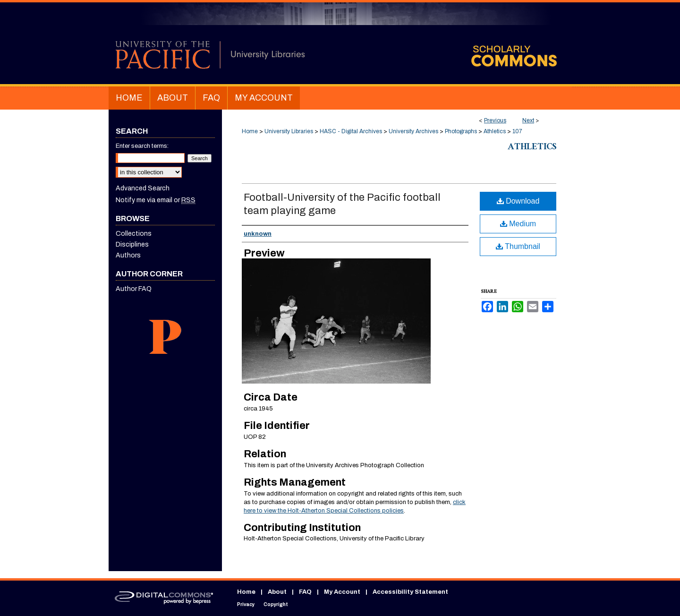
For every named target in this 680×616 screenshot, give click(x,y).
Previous (495, 120)
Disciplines (132, 244)
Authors (128, 255)
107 (517, 131)
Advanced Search (143, 188)
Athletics (495, 131)
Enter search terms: (142, 146)
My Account (342, 592)
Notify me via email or (156, 200)
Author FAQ (134, 289)
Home (250, 131)
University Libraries (289, 131)
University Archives (413, 131)
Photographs (461, 131)
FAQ (305, 592)
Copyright (276, 604)
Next (528, 120)
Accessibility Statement (410, 592)
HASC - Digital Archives (351, 131)
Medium (518, 224)
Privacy (246, 604)
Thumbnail (518, 246)
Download (518, 201)
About (277, 592)
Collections (134, 234)
